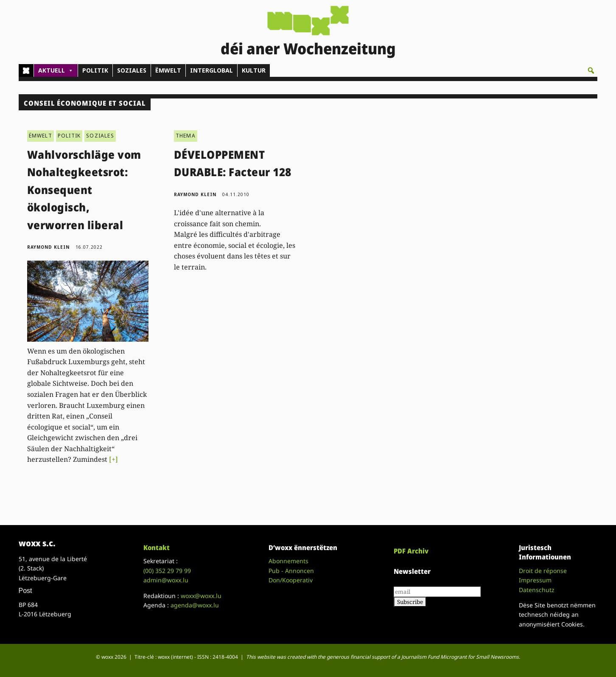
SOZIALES (132, 70)
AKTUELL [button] (56, 70)
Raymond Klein (48, 247)
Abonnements (288, 561)
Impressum (535, 580)
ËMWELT (168, 70)
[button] (591, 70)
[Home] (26, 70)
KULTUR (254, 70)
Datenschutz (537, 590)
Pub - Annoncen (291, 571)
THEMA (186, 136)
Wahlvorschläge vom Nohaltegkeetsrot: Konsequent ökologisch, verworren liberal (84, 190)
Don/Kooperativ (291, 580)
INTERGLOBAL (211, 70)
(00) (167, 571)
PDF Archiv (411, 551)
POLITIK (95, 70)
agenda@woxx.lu (195, 605)
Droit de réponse (543, 571)
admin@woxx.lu (166, 580)
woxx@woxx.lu (201, 596)
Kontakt (157, 548)
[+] (113, 459)
